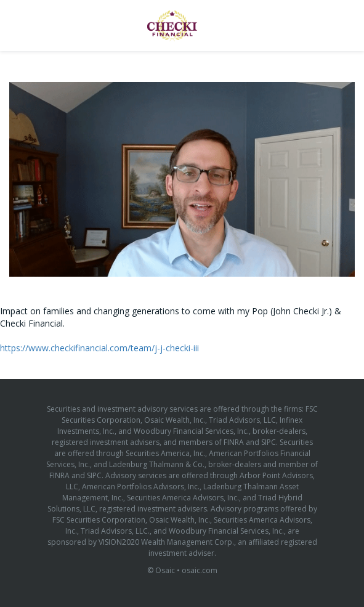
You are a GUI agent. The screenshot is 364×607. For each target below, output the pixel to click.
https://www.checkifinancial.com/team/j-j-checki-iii (99, 348)
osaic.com (200, 570)
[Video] (182, 179)
